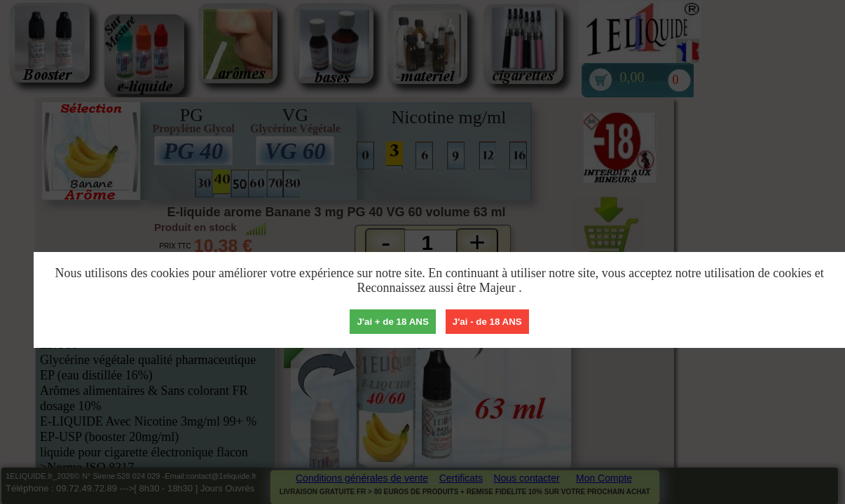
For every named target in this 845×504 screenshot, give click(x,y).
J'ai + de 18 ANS (392, 322)
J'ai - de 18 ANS (487, 322)
